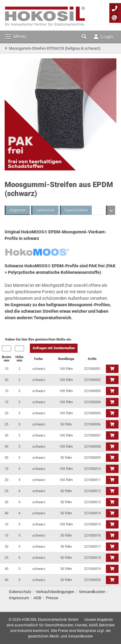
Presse (52, 598)
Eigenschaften (48, 210)
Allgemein (18, 210)
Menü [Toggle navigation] (15, 37)
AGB (37, 598)
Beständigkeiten (82, 210)
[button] (85, 37)
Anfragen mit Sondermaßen (54, 348)
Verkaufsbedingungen (55, 592)
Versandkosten (92, 592)
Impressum (19, 598)
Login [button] (103, 37)
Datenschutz (20, 592)
